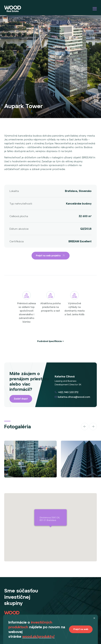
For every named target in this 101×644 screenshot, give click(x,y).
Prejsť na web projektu (51, 256)
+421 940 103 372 (68, 392)
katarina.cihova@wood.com (74, 397)
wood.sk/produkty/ (38, 636)
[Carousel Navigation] (82, 426)
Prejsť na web (81, 629)
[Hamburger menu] (95, 9)
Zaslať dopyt (21, 399)
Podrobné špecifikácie (49, 341)
